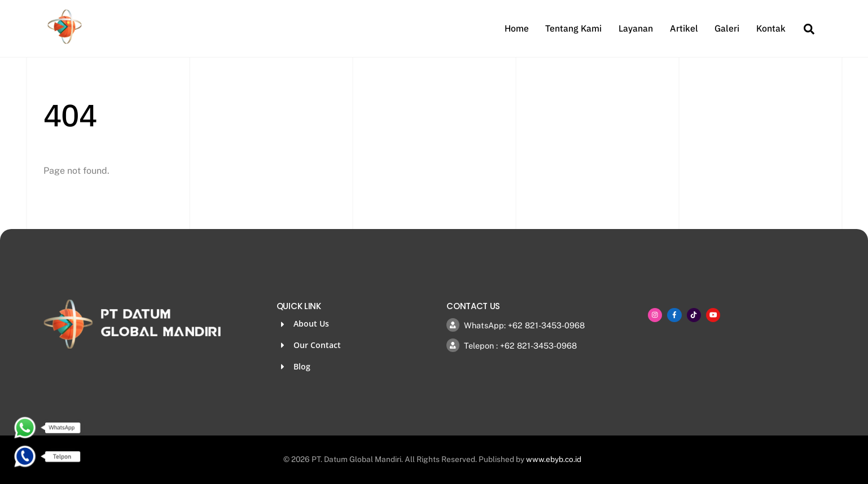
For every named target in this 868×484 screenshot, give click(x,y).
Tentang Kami (573, 28)
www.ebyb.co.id (554, 459)
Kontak (771, 28)
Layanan (636, 28)
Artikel (684, 28)
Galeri (727, 28)
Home (517, 28)
